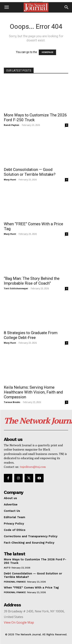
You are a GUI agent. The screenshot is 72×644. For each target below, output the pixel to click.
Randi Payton (12, 125)
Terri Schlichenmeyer (16, 288)
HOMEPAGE (47, 52)
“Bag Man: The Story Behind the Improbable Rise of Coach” (32, 281)
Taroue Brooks (12, 402)
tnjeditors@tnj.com (33, 467)
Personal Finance (15, 582)
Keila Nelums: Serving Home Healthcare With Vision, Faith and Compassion (33, 392)
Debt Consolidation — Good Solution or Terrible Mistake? (30, 172)
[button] (7, 7)
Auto (7, 568)
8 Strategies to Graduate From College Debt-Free (31, 335)
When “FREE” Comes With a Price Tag (31, 588)
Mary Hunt (10, 179)
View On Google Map (19, 622)
